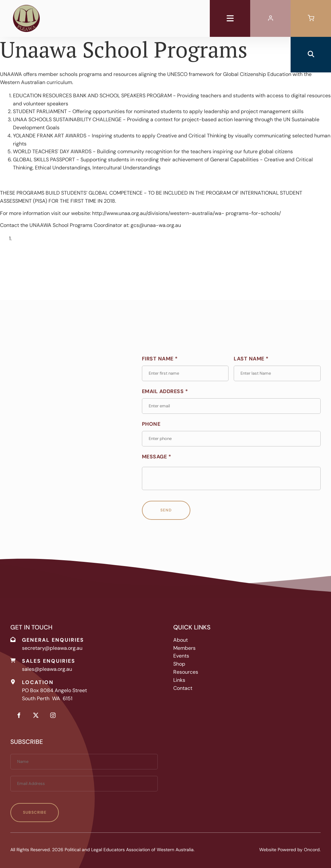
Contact (183, 688)
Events (181, 656)
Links (179, 680)
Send (166, 510)
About (181, 640)
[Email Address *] (231, 406)
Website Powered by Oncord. (290, 850)
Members (184, 648)
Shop (179, 664)
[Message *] (231, 478)
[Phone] (231, 439)
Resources (186, 672)
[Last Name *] (277, 373)
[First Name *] (185, 373)
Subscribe (35, 812)
